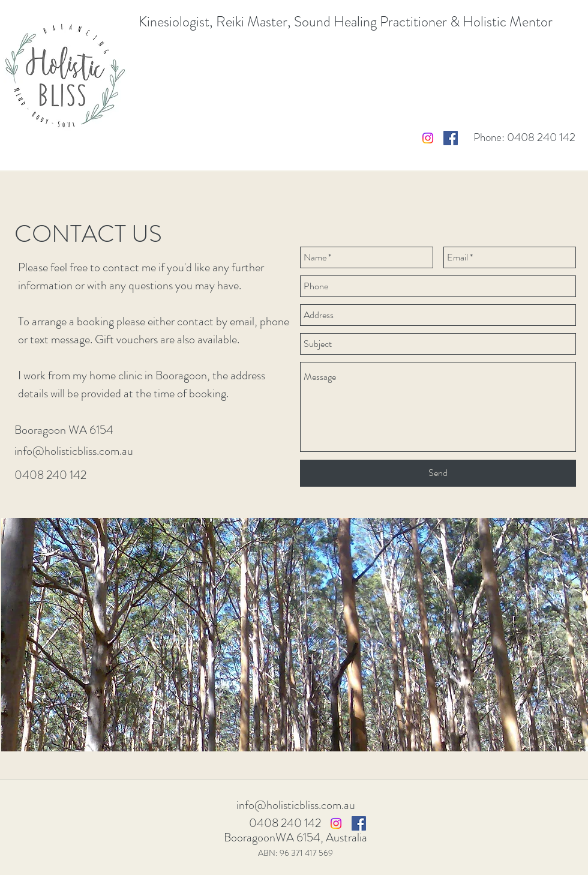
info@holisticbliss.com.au (74, 451)
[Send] (438, 473)
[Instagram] (428, 138)
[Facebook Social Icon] (451, 138)
